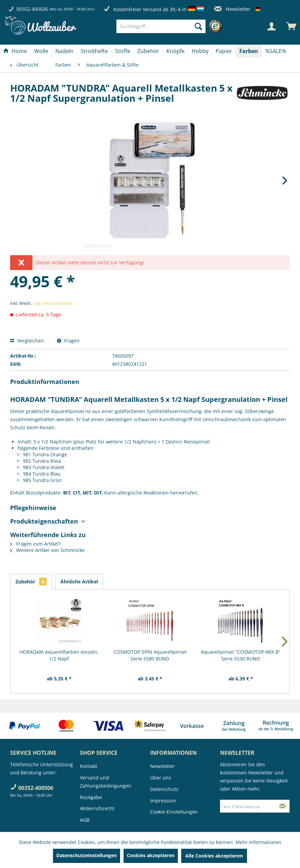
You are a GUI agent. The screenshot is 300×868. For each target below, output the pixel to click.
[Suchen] (198, 26)
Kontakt (89, 766)
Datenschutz (164, 789)
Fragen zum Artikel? (35, 544)
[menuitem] (171, 26)
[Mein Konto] (271, 26)
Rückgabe (91, 797)
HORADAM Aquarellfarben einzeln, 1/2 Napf (59, 655)
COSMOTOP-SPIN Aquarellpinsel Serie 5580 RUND (150, 655)
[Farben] (249, 51)
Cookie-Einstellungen (174, 812)
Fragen (68, 341)
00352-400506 (32, 9)
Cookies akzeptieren (151, 855)
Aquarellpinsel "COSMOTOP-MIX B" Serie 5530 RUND (241, 655)
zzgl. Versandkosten (53, 303)
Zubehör (31, 582)
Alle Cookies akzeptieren (214, 856)
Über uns (161, 778)
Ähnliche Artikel (79, 582)
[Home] (15, 51)
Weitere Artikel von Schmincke (47, 550)
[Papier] (224, 51)
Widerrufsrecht (97, 808)
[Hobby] (200, 51)
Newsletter (232, 9)
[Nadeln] (64, 51)
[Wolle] (41, 51)
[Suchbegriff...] (161, 26)
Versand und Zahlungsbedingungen (106, 782)
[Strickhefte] (94, 51)
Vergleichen (27, 341)
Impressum (163, 801)
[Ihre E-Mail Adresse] (248, 806)
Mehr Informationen (258, 842)
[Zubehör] (148, 51)
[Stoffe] (123, 51)
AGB (85, 820)
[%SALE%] (276, 51)
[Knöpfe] (175, 51)
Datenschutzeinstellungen (87, 855)
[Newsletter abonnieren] (283, 806)
